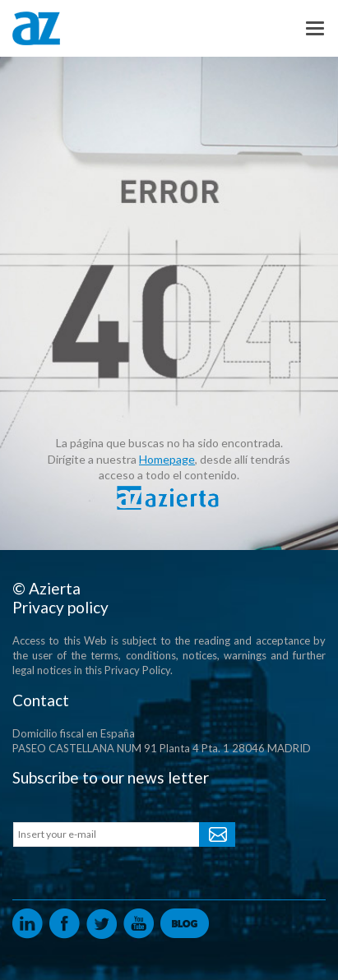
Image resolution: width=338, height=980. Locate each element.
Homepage (167, 459)
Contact (41, 700)
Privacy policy (60, 607)
